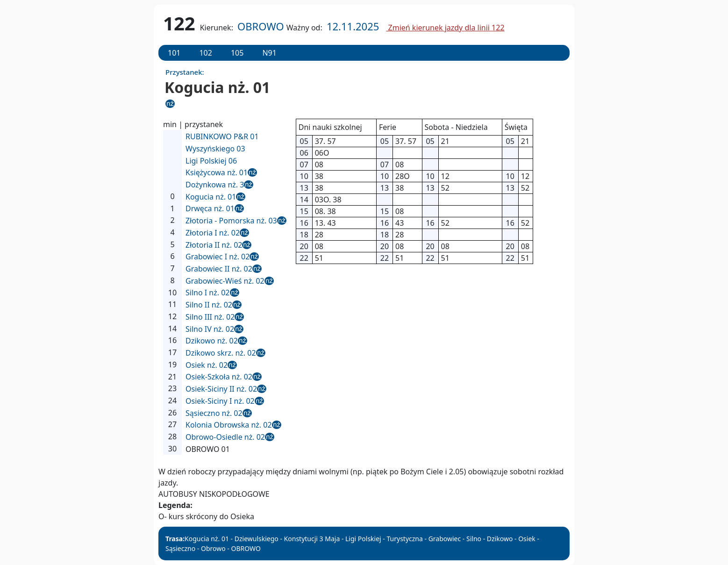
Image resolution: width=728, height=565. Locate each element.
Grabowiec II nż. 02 (219, 269)
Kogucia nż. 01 (211, 197)
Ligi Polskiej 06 (211, 161)
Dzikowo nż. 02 (212, 341)
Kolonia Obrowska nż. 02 (229, 425)
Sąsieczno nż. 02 (214, 413)
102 (205, 53)
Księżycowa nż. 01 (217, 172)
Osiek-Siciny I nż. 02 (220, 401)
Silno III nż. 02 (210, 317)
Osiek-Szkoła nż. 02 (219, 377)
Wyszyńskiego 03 (215, 149)
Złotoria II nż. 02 (214, 245)
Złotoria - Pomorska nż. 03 (231, 221)
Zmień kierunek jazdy (445, 28)
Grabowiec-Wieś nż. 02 (225, 281)
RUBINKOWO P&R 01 (222, 136)
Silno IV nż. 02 (210, 329)
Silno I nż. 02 (208, 293)
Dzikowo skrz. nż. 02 (221, 353)
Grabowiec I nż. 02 (218, 257)
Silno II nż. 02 (209, 305)
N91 (269, 53)
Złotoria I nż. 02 (213, 233)
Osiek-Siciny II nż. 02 (221, 389)
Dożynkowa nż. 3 (215, 185)
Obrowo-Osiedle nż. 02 (225, 437)
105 (237, 53)
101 (174, 53)
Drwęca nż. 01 (210, 208)
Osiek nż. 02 (207, 365)
